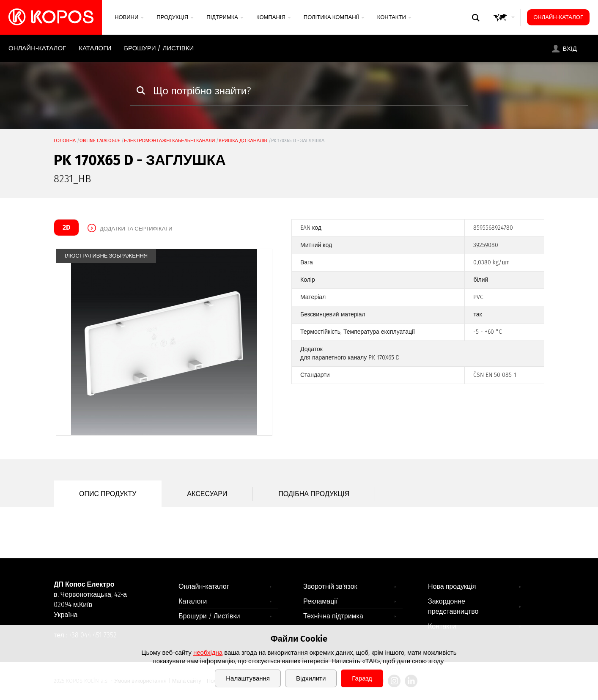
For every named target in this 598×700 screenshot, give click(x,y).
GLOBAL (504, 26)
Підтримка (225, 17)
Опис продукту (108, 494)
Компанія (274, 17)
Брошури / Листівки (159, 48)
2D (66, 227)
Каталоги (95, 48)
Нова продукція (452, 586)
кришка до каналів (243, 141)
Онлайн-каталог (558, 17)
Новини (129, 17)
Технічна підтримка (333, 616)
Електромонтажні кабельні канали (169, 141)
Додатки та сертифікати (136, 229)
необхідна (208, 653)
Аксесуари (207, 494)
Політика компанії (334, 17)
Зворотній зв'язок (330, 586)
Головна (65, 141)
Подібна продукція (314, 494)
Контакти (394, 17)
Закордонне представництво (453, 606)
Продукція (175, 17)
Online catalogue (100, 141)
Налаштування (248, 678)
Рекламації (320, 601)
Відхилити (311, 678)
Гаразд (362, 678)
